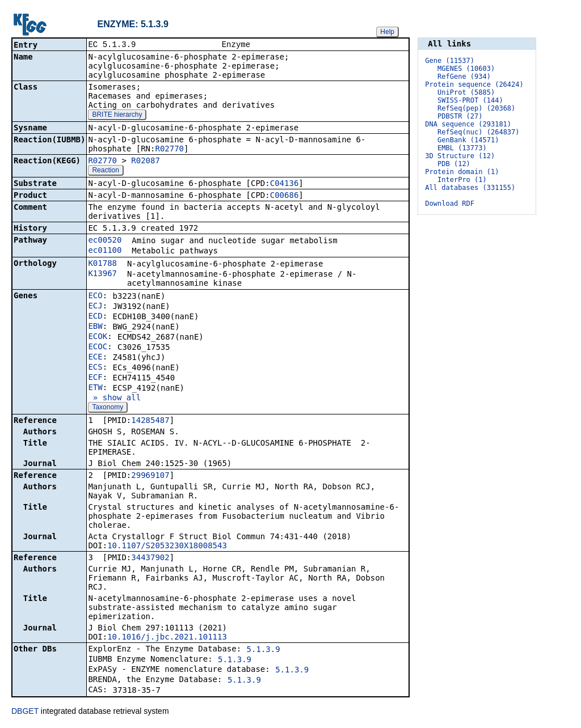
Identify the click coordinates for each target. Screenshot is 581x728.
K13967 (102, 274)
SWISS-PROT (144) (470, 100)
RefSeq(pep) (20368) (476, 108)
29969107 (150, 476)
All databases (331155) (470, 188)
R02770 (169, 150)
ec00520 (105, 241)
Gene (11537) (450, 61)
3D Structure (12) (460, 156)
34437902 (150, 558)
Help (387, 32)
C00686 (285, 196)
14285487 (150, 421)
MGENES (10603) (466, 69)
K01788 (102, 264)
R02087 (146, 162)
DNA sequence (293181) (468, 124)
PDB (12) (454, 164)
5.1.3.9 (264, 650)
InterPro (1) (462, 180)
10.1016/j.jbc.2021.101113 (167, 638)
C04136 (285, 184)
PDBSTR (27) (460, 116)
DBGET (25, 712)
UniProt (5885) (466, 92)
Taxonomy (108, 408)
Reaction (105, 171)
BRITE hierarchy (117, 116)
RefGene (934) (464, 77)
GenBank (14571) (468, 140)
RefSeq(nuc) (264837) (479, 132)
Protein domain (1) (462, 172)
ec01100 (105, 251)
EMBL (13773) (462, 148)
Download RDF (450, 204)
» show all (114, 399)
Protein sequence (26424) (474, 84)
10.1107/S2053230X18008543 (167, 547)
